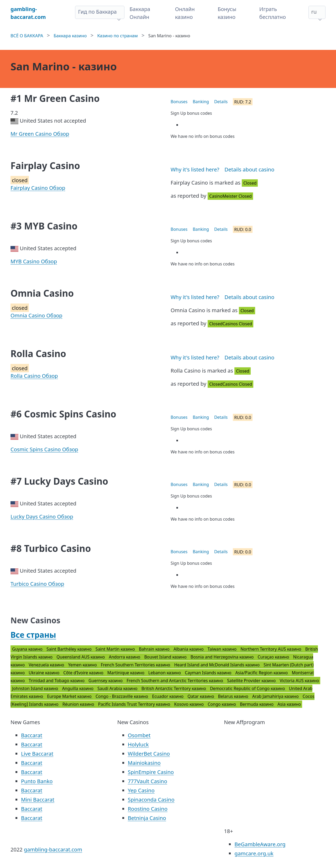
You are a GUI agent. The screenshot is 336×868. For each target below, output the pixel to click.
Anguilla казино (78, 688)
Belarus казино (234, 696)
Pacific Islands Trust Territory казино (135, 704)
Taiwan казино (223, 649)
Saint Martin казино (116, 649)
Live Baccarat (37, 754)
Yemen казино (83, 665)
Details (221, 102)
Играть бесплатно (273, 13)
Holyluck (138, 744)
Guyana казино (28, 649)
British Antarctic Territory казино (174, 688)
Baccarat (32, 735)
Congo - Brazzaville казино (122, 696)
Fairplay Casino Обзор (38, 188)
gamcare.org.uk (254, 853)
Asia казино (289, 704)
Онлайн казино (185, 13)
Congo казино (222, 704)
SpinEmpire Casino (151, 772)
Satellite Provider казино (252, 681)
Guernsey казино (106, 681)
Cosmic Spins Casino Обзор (44, 449)
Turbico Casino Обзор (37, 584)
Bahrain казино (155, 649)
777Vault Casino (148, 781)
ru (314, 12)
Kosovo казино (189, 704)
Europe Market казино (70, 696)
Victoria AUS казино (299, 681)
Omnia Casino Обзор (36, 315)
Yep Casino (141, 790)
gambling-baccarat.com (53, 849)
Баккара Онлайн (140, 13)
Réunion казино (79, 704)
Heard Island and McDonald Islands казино (217, 665)
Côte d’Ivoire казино (84, 673)
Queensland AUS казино (81, 657)
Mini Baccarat (38, 800)
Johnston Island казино (36, 688)
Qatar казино (201, 696)
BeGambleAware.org (260, 844)
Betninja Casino (147, 818)
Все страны (33, 635)
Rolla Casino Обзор (34, 376)
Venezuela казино (47, 665)
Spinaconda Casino (151, 800)
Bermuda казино (257, 704)
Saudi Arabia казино (118, 688)
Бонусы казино (227, 13)
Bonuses (179, 102)
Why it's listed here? (195, 169)
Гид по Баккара (97, 12)
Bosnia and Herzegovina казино (223, 657)
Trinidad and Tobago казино (57, 681)
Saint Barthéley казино (70, 649)
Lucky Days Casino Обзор (42, 517)
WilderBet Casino (149, 754)
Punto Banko (37, 781)
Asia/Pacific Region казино (262, 673)
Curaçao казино (274, 657)
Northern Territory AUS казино (271, 649)
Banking (201, 102)
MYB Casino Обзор (34, 261)
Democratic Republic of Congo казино (248, 688)
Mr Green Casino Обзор (40, 134)
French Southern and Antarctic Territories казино (175, 681)
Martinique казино (126, 673)
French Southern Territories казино (136, 665)
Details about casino (249, 169)
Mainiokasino (144, 763)
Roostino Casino (148, 809)
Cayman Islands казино (209, 673)
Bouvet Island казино (166, 657)
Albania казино (189, 649)
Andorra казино (125, 657)
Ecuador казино (168, 696)
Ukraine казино (44, 673)
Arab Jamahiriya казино (276, 696)
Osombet (139, 735)
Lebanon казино (165, 673)
